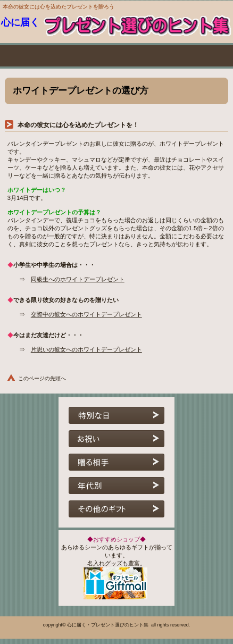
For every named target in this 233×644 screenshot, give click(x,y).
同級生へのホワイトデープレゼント (78, 279)
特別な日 (117, 419)
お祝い (117, 442)
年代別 (117, 489)
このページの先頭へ (42, 378)
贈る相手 (117, 465)
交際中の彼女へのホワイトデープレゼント (86, 314)
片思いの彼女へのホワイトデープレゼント (86, 349)
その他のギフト (117, 512)
